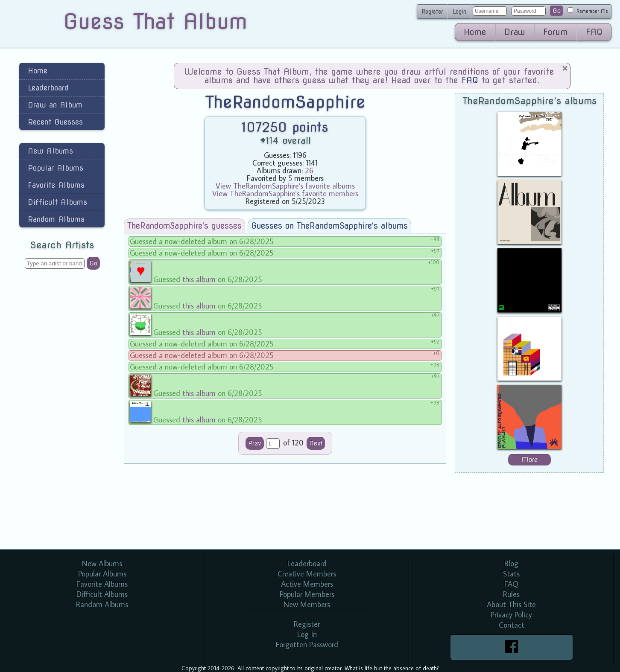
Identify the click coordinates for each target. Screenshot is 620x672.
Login (459, 12)
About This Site (511, 604)
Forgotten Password (307, 644)
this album (199, 279)
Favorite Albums (56, 185)
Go (557, 11)
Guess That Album (155, 21)
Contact (512, 625)
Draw (515, 32)
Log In (307, 634)
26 (309, 170)
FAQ (594, 32)
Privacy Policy (511, 615)
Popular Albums (56, 168)
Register (432, 12)
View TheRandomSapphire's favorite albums (285, 186)
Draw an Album (55, 105)
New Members (307, 604)
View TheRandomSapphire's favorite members (285, 193)
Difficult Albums (57, 202)
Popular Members (307, 594)
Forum (556, 32)
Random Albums (56, 219)
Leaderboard (48, 88)
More (529, 460)
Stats (511, 574)
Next (316, 443)
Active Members (307, 584)
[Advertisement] (62, 411)
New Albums (50, 151)
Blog (511, 563)
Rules (511, 594)
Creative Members (307, 574)
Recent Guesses (55, 122)
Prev (255, 443)
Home (475, 32)
